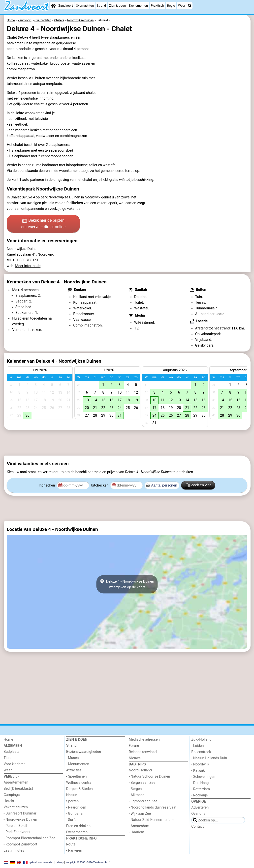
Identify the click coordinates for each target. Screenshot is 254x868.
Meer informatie (28, 266)
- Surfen (72, 820)
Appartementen (16, 782)
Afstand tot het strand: (213, 328)
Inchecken (47, 485)
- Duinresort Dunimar (20, 813)
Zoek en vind (198, 485)
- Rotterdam (201, 789)
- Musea (73, 758)
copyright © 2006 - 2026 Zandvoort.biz (87, 862)
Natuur (72, 795)
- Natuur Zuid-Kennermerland (152, 820)
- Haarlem (136, 832)
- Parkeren (74, 851)
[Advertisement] (127, 443)
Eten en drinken (78, 826)
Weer (182, 6)
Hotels (9, 801)
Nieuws (135, 758)
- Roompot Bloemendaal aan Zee (30, 838)
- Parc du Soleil (16, 826)
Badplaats (12, 752)
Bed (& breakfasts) (18, 789)
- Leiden (197, 746)
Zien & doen (117, 6)
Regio (171, 6)
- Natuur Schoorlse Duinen (149, 776)
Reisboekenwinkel (143, 752)
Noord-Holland (140, 770)
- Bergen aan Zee (142, 783)
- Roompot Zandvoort (21, 844)
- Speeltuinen (77, 776)
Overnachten (85, 6)
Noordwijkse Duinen (64, 197)
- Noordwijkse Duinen (20, 820)
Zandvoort (65, 6)
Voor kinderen (15, 764)
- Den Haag (200, 783)
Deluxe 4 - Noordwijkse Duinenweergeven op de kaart (127, 584)
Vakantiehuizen (16, 807)
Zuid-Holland (201, 740)
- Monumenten (78, 764)
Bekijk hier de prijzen (43, 224)
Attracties (74, 770)
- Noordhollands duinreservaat (153, 807)
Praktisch (157, 6)
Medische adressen (144, 740)
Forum (134, 746)
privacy (60, 862)
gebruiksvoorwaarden (41, 862)
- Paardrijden (76, 807)
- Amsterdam (139, 826)
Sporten (72, 801)
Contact (197, 827)
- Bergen (135, 789)
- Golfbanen (75, 814)
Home (9, 740)
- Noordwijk (200, 764)
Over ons (198, 814)
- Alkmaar (136, 795)
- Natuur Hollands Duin (209, 758)
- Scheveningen (203, 777)
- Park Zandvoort (17, 832)
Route (71, 844)
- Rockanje (199, 795)
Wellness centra (79, 783)
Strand (101, 6)
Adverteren (200, 807)
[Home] (53, 6)
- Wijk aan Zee (140, 814)
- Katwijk (198, 771)
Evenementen (138, 6)
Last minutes (14, 851)
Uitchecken (100, 485)
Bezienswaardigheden (84, 752)
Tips (7, 758)
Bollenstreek (201, 752)
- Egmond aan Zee (143, 801)
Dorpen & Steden (79, 789)
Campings (12, 795)
